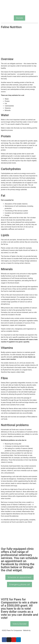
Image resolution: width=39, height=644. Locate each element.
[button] (19, 23)
